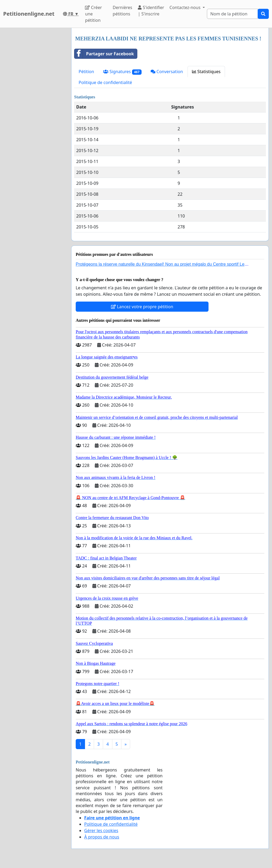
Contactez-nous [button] (186, 7)
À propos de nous (102, 837)
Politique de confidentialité (105, 82)
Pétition (86, 72)
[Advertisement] (34, 108)
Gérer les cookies (101, 831)
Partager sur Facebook (104, 54)
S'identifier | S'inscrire (151, 11)
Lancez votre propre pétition (142, 307)
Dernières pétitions (122, 11)
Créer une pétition (93, 14)
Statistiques (206, 72)
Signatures (122, 72)
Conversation (167, 72)
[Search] (232, 14)
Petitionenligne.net (29, 14)
